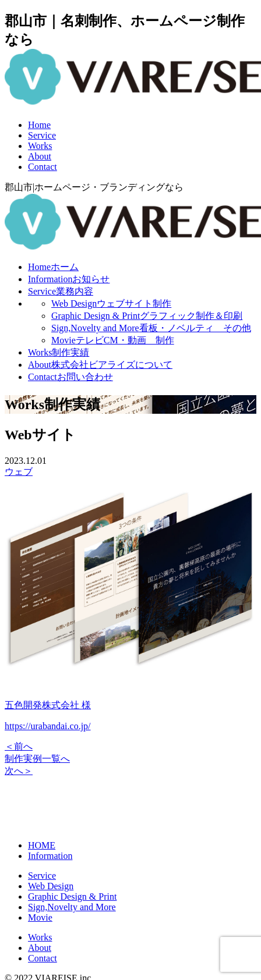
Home (39, 125)
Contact (43, 167)
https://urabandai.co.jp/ (48, 726)
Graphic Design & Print (147, 316)
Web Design (111, 303)
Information (69, 279)
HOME (42, 845)
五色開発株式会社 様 (48, 705)
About (40, 156)
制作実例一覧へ (37, 759)
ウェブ (19, 472)
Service (42, 135)
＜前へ (19, 746)
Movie (113, 340)
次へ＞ (19, 771)
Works (40, 146)
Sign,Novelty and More (151, 328)
